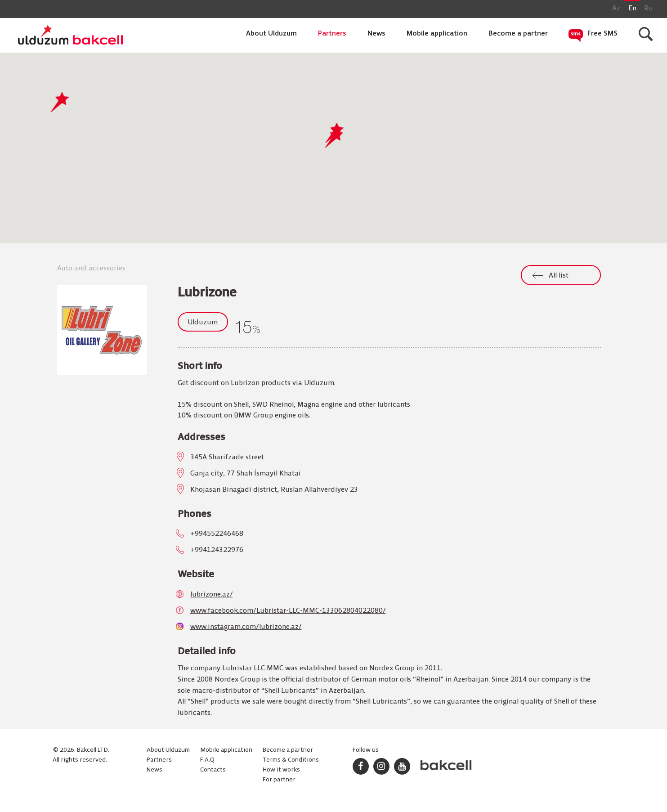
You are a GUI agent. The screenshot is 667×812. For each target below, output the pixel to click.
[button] (334, 138)
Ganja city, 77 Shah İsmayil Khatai (246, 474)
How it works (281, 770)
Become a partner (518, 34)
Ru (649, 9)
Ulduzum (203, 323)
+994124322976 (217, 550)
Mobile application (437, 34)
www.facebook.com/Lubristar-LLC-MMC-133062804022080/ (288, 611)
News (376, 34)
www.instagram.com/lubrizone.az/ (246, 627)
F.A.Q (207, 760)
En (632, 9)
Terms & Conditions (291, 760)
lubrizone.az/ (212, 595)
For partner (279, 780)
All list (559, 276)
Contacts (213, 770)
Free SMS (602, 34)
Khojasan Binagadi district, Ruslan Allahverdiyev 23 (274, 490)
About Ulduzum (271, 34)
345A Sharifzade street (227, 458)
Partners (332, 34)
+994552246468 (217, 534)
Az (616, 9)
